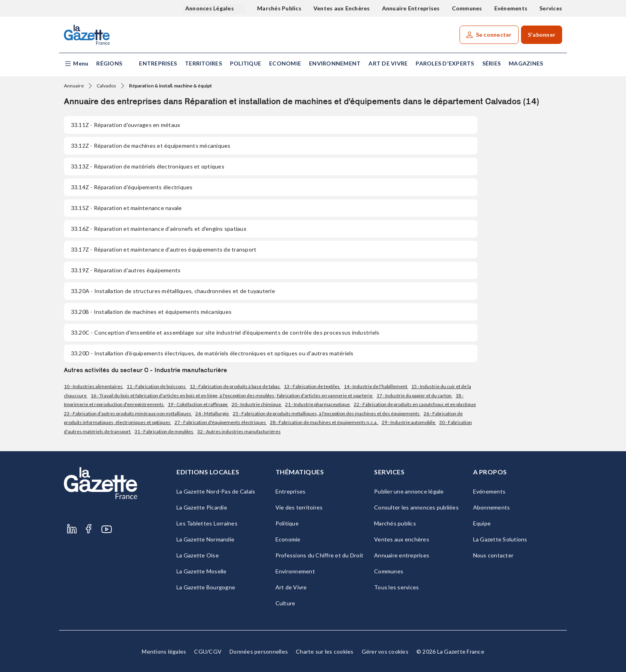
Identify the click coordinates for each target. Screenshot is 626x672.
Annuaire (74, 86)
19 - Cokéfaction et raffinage (198, 404)
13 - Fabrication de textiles (312, 386)
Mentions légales (164, 651)
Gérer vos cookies (385, 651)
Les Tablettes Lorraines (207, 523)
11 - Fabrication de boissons (156, 386)
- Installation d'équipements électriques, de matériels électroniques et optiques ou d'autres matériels (212, 353)
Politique (246, 63)
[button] (76, 64)
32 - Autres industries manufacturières (239, 431)
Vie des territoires (299, 507)
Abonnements (492, 507)
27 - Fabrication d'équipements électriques (221, 422)
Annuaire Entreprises (411, 8)
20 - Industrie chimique (257, 404)
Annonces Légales (210, 8)
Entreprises (158, 63)
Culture (285, 603)
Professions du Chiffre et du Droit (320, 555)
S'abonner (542, 35)
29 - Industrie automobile (409, 422)
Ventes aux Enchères (342, 8)
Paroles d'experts (445, 63)
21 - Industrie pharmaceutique (318, 404)
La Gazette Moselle (202, 571)
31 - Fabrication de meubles (164, 431)
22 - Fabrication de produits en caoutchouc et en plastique (415, 404)
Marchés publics (395, 523)
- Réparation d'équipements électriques (132, 187)
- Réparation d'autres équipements (126, 270)
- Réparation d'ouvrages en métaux (126, 125)
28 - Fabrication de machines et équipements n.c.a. (324, 422)
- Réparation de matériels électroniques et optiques (148, 166)
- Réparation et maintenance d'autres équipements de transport (164, 249)
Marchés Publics (279, 8)
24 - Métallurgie (212, 413)
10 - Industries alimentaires (94, 386)
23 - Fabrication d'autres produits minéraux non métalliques (128, 413)
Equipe (482, 523)
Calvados (106, 86)
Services (551, 8)
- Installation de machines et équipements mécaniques (151, 312)
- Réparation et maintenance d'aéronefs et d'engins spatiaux (159, 229)
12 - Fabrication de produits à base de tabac (235, 386)
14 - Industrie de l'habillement (376, 386)
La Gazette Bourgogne (206, 587)
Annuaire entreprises (402, 555)
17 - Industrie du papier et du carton (414, 395)
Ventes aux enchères (402, 539)
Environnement (335, 63)
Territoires (203, 63)
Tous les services (396, 587)
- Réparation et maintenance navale (127, 208)
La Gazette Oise (198, 555)
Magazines (526, 63)
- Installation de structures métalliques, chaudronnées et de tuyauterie (173, 291)
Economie (285, 63)
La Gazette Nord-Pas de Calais (216, 491)
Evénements (511, 8)
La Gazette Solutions (500, 539)
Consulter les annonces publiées (416, 507)
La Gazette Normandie (205, 539)
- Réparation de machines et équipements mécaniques (151, 146)
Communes (467, 8)
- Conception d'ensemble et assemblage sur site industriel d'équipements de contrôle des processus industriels (225, 332)
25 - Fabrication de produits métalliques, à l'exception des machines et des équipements (327, 413)
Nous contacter (493, 555)
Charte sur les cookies (325, 651)
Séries (492, 63)
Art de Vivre (388, 63)
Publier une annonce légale (409, 491)
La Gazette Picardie (202, 507)
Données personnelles (259, 651)
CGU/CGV (208, 651)
